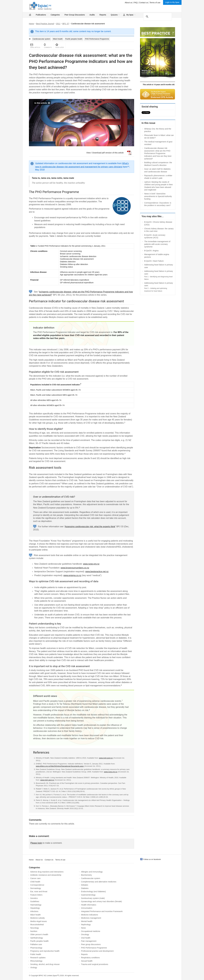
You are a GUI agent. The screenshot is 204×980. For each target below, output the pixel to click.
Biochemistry (86, 875)
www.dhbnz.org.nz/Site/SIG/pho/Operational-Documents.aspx (60, 766)
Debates (85, 885)
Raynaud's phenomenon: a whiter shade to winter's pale (158, 177)
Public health (36, 954)
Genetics (34, 898)
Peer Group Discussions (75, 15)
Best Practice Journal (45, 24)
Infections (34, 911)
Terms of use (155, 3)
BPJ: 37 (66, 24)
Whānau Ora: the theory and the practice (158, 130)
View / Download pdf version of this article (105, 153)
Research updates (38, 958)
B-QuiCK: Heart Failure (154, 261)
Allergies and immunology (92, 872)
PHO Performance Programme (97, 39)
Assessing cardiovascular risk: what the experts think (90, 527)
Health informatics (89, 905)
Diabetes (85, 888)
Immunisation (87, 908)
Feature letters (36, 895)
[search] (157, 17)
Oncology (85, 934)
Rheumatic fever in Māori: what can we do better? (159, 137)
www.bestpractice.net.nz (97, 572)
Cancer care (35, 878)
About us (129, 3)
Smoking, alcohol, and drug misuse (45, 964)
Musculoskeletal (37, 925)
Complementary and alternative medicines (99, 882)
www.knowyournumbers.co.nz (75, 568)
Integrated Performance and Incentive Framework (102, 911)
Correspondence (37, 885)
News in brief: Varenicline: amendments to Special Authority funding (158, 196)
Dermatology (36, 888)
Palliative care (36, 944)
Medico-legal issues (39, 921)
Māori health (58, 39)
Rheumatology (36, 961)
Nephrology (86, 925)
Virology (34, 968)
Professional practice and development (97, 951)
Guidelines (35, 901)
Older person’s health (39, 934)
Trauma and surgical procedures (95, 964)
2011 (58, 24)
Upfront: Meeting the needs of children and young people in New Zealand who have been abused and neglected (158, 186)
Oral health (86, 938)
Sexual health (87, 961)
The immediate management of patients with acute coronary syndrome (157, 244)
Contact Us (49, 860)
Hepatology (35, 908)
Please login (36, 843)
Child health (35, 882)
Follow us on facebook (152, 859)
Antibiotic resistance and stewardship (46, 875)
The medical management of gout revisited (158, 143)
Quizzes (114, 15)
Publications (41, 15)
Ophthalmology (37, 938)
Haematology (36, 905)
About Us (39, 860)
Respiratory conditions (90, 958)
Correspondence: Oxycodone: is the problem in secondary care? (158, 204)
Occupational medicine (91, 931)
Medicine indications (90, 915)
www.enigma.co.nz (72, 575)
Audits (92, 15)
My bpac (130, 15)
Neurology (35, 928)
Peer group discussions (91, 944)
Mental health (87, 921)
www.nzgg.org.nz (91, 564)
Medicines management (91, 918)
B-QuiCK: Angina (151, 251)
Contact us (144, 3)
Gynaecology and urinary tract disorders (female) (101, 901)
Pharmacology (36, 948)
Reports (103, 15)
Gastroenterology (88, 895)
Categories (55, 15)
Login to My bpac (172, 2)
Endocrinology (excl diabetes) (93, 891)
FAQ (136, 3)
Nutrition (34, 931)
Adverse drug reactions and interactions (47, 872)
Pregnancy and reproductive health (45, 951)
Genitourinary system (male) (93, 898)
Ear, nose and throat (39, 891)
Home (31, 24)
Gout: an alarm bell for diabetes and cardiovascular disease (157, 170)
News (83, 928)
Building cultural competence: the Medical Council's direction (158, 164)
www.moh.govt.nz (106, 758)
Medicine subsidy (38, 918)
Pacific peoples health (74, 39)
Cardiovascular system (41, 39)
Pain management (89, 941)
